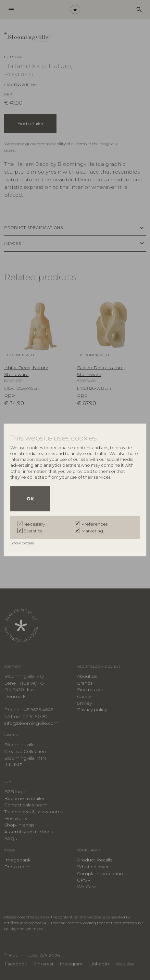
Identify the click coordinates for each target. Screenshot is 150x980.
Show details (23, 543)
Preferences (94, 524)
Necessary (34, 524)
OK (30, 499)
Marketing (92, 531)
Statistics (33, 531)
